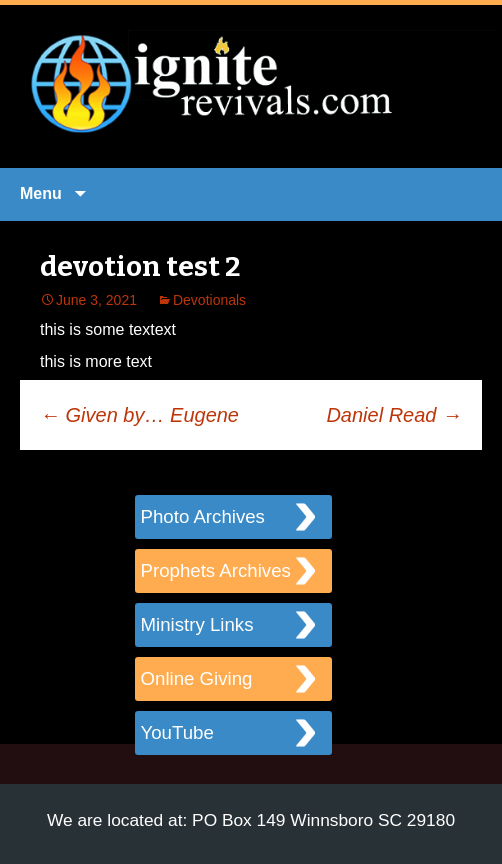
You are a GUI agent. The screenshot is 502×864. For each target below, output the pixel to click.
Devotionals (209, 300)
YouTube (177, 732)
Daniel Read (394, 415)
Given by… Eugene (139, 415)
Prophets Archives (216, 570)
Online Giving (197, 678)
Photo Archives (203, 516)
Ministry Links (197, 624)
